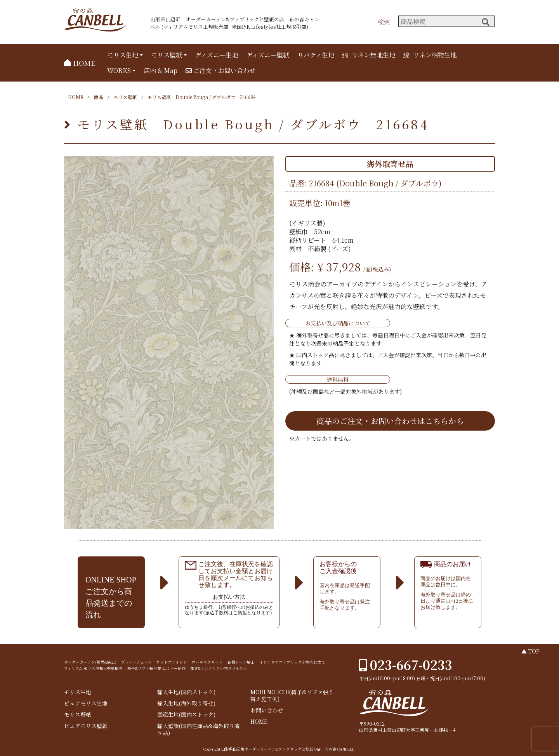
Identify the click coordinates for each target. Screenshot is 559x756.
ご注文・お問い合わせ (220, 70)
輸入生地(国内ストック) (186, 692)
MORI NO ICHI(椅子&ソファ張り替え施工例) (292, 696)
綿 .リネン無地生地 (369, 55)
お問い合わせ (267, 710)
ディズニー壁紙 (268, 55)
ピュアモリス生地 (86, 703)
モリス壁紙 (167, 55)
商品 (99, 97)
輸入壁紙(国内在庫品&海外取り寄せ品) (199, 729)
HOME (80, 63)
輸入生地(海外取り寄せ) (186, 703)
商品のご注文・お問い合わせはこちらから (390, 421)
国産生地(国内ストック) (186, 715)
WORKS (119, 70)
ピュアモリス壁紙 (86, 726)
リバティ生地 (316, 55)
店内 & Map (161, 70)
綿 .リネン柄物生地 (430, 55)
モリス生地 (123, 55)
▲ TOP (530, 651)
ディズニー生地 (216, 55)
